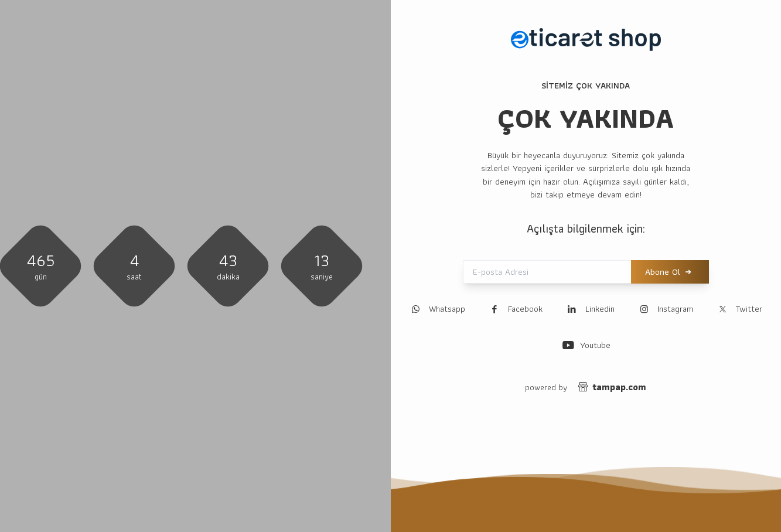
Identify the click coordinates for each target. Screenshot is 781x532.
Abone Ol (663, 272)
